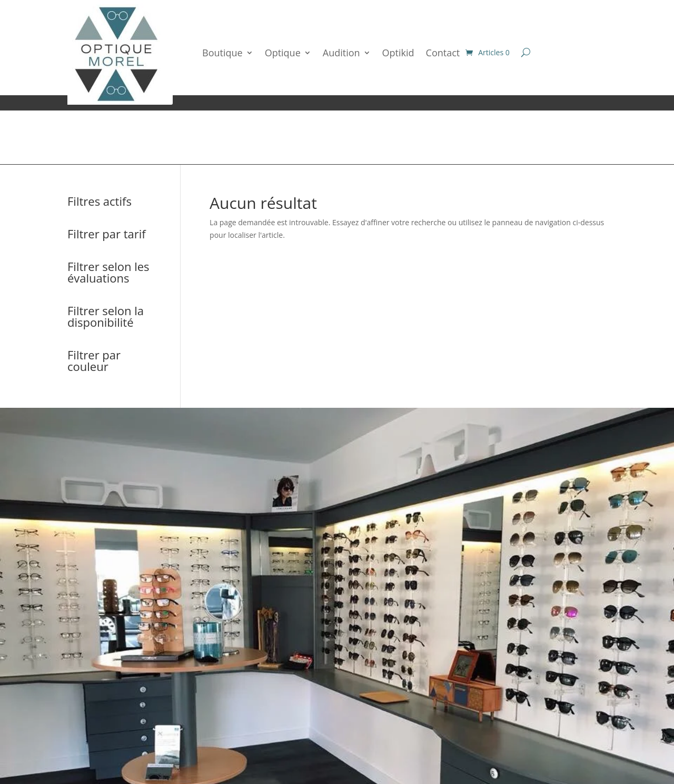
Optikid (398, 53)
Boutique (222, 53)
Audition (341, 53)
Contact (443, 53)
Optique (283, 53)
